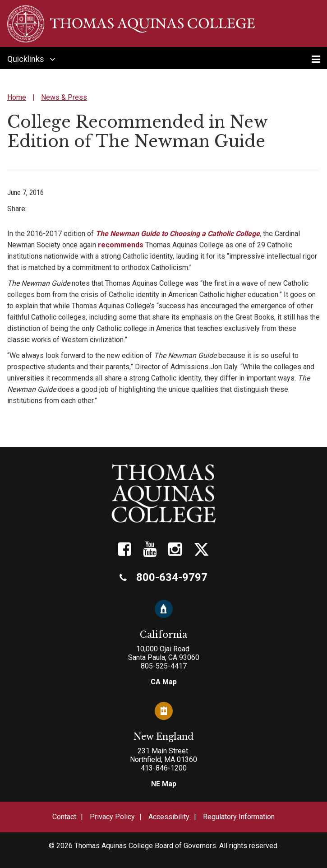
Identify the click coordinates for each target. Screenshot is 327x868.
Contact (64, 817)
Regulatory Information (239, 817)
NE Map (164, 784)
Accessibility (169, 817)
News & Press (64, 97)
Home (17, 97)
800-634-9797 (163, 577)
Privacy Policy (112, 817)
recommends (121, 245)
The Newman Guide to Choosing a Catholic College (178, 234)
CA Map (164, 682)
